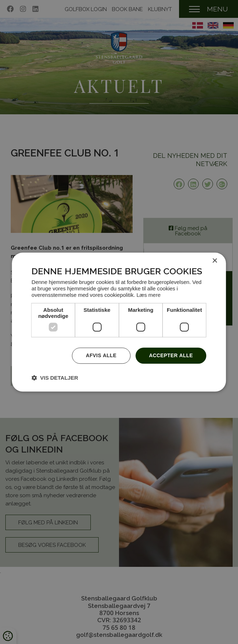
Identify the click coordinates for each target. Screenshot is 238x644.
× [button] (215, 261)
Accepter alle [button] (171, 355)
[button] (55, 378)
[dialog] (119, 322)
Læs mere (148, 295)
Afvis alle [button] (101, 355)
